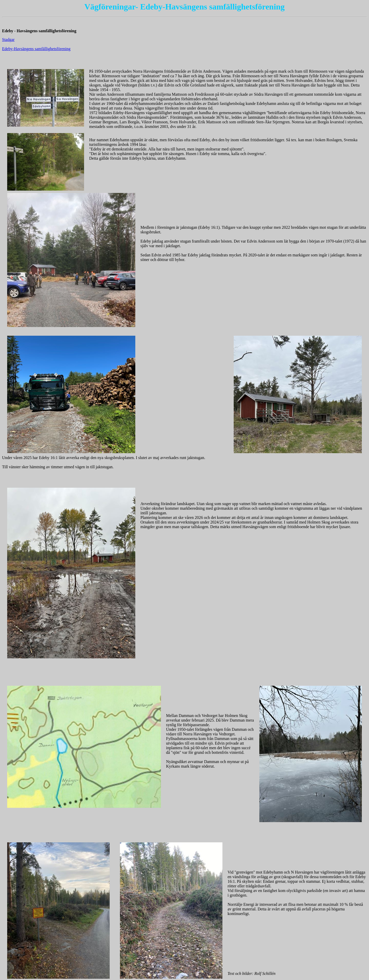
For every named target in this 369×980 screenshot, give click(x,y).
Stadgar (8, 40)
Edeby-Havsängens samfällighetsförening (36, 49)
